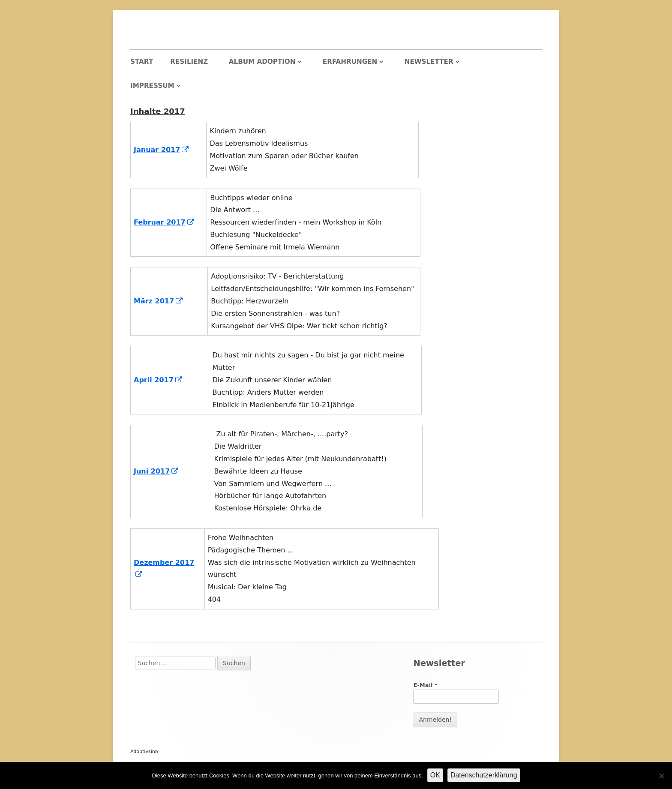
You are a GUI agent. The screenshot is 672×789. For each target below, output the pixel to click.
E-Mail (425, 685)
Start (142, 62)
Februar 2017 (164, 222)
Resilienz (189, 62)
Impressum (152, 86)
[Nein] (661, 776)
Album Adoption (262, 62)
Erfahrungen (350, 62)
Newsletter (429, 62)
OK (435, 775)
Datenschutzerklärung (484, 775)
